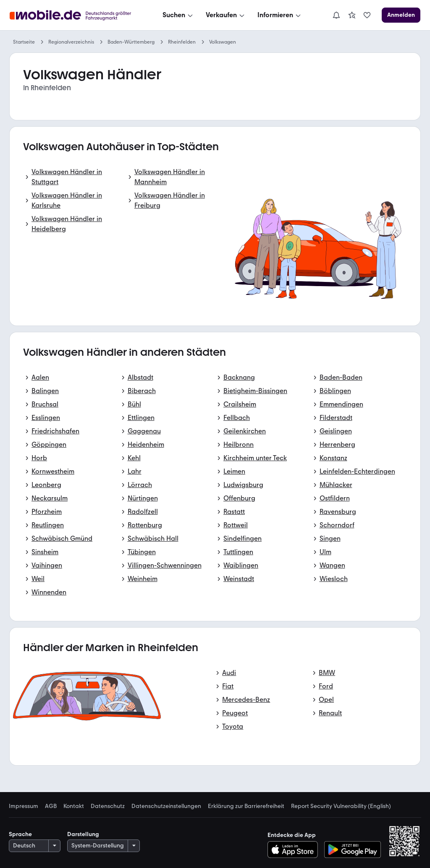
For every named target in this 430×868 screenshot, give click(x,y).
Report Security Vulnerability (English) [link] (341, 806)
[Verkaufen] (226, 15)
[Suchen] (178, 15)
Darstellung (83, 834)
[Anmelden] (401, 15)
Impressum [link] (24, 806)
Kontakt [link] (74, 806)
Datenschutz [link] (108, 806)
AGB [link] (51, 806)
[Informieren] (280, 15)
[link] (352, 15)
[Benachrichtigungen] (336, 15)
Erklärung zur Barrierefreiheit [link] (246, 806)
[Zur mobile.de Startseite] (73, 15)
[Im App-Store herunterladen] (295, 850)
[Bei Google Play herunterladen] (353, 850)
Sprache (20, 834)
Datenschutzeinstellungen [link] (166, 806)
